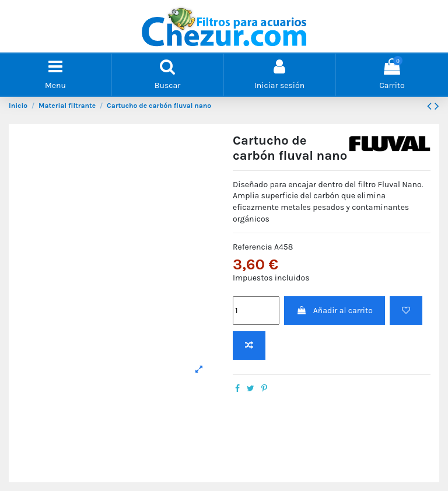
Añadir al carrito (334, 311)
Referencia (253, 247)
